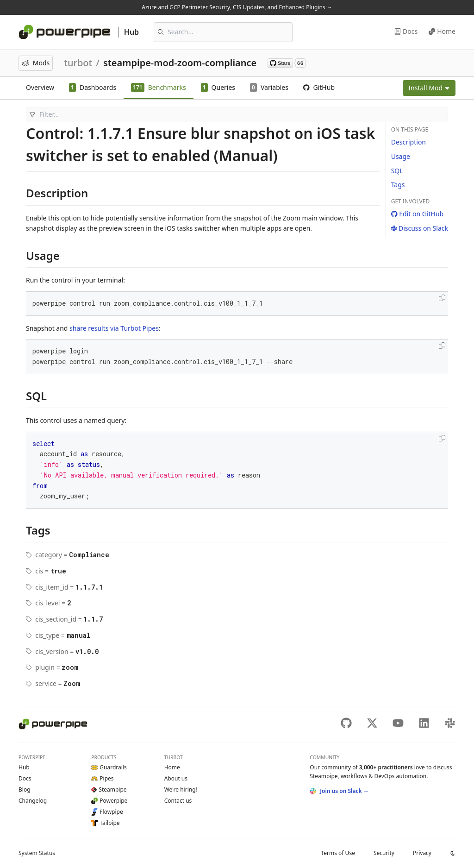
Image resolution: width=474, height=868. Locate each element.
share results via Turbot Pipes (114, 328)
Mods (36, 63)
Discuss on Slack (420, 228)
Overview (40, 87)
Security (384, 853)
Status (37, 853)
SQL (397, 171)
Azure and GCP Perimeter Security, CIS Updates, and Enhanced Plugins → (237, 7)
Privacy (422, 853)
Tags (398, 185)
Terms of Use (338, 853)
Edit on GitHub (418, 214)
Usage (401, 156)
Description (409, 142)
